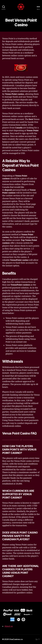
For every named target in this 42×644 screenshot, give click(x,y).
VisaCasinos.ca (16, 639)
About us (9, 626)
